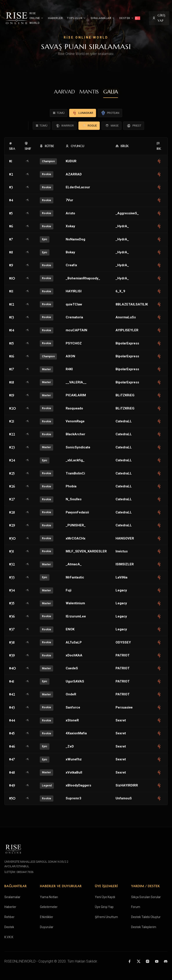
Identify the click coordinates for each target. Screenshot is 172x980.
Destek (9, 927)
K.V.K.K (9, 937)
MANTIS (89, 92)
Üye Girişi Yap (104, 907)
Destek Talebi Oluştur (146, 917)
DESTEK (127, 18)
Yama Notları (49, 897)
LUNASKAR (83, 113)
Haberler (10, 907)
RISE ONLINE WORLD (37, 18)
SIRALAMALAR (103, 18)
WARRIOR (64, 126)
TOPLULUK (77, 18)
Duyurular (47, 927)
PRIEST (134, 126)
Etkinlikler (47, 917)
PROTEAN (110, 113)
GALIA (111, 92)
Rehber (9, 917)
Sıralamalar (12, 897)
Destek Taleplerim (144, 927)
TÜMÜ (59, 113)
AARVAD (64, 92)
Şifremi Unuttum (106, 917)
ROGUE (89, 126)
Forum (136, 907)
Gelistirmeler (49, 907)
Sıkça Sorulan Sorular (146, 897)
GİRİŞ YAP (159, 18)
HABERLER (56, 18)
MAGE (111, 126)
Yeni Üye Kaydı (105, 897)
